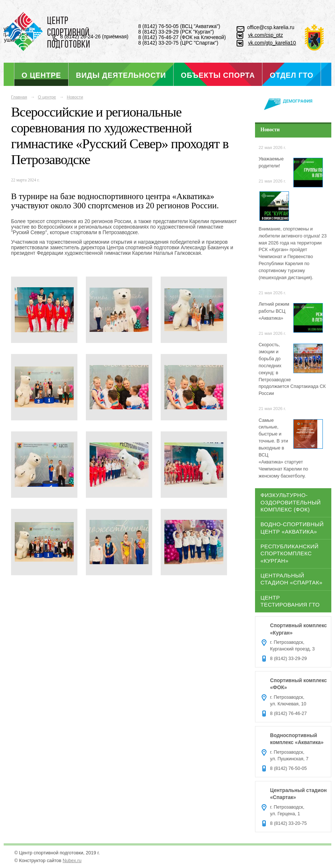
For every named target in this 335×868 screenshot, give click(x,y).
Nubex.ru (72, 861)
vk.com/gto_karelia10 (272, 43)
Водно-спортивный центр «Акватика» (292, 528)
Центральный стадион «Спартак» (292, 579)
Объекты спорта (218, 75)
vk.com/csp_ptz (266, 35)
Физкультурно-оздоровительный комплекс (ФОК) (291, 502)
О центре (41, 75)
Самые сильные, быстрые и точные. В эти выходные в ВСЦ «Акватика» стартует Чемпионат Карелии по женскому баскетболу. (283, 448)
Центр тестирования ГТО (290, 601)
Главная (19, 97)
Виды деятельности (121, 75)
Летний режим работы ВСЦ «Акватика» (274, 311)
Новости (75, 97)
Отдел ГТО (292, 75)
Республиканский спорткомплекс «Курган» (290, 554)
